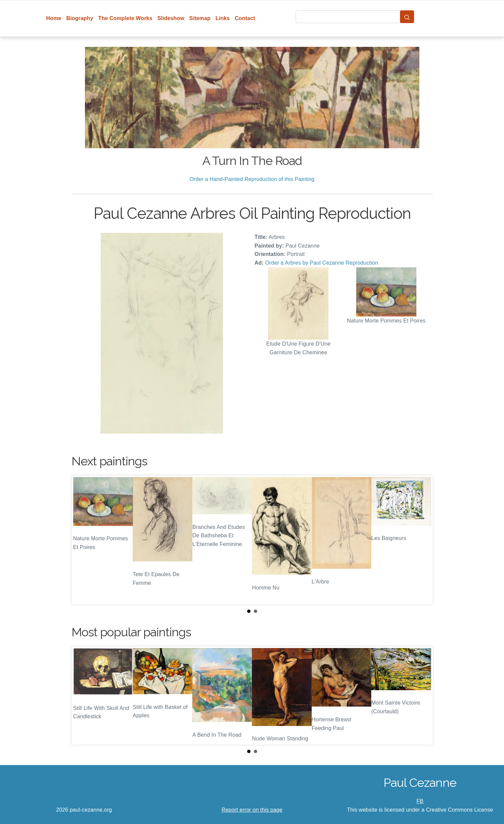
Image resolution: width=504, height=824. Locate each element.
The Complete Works (125, 18)
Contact (245, 18)
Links (223, 18)
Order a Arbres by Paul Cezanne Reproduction (322, 263)
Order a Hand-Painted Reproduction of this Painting (252, 179)
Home (54, 18)
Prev (82, 540)
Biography (80, 18)
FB (420, 801)
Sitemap (200, 18)
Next (422, 540)
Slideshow (171, 18)
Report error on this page (252, 810)
